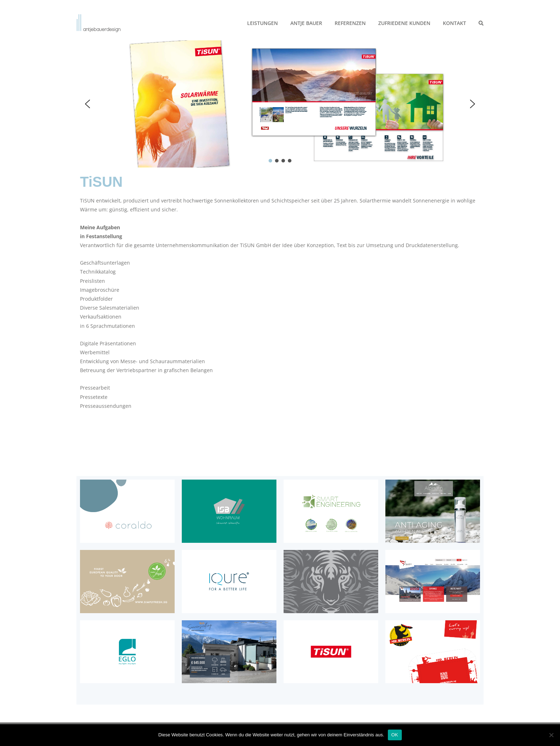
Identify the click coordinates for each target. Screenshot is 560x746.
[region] (280, 104)
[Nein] (551, 735)
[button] (87, 104)
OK (395, 735)
